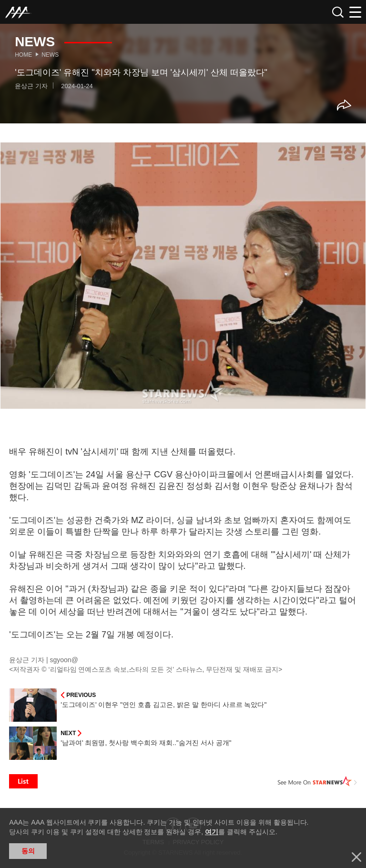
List (23, 781)
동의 (28, 851)
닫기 (356, 857)
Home (23, 55)
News (50, 55)
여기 (212, 832)
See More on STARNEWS (317, 781)
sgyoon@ (64, 660)
